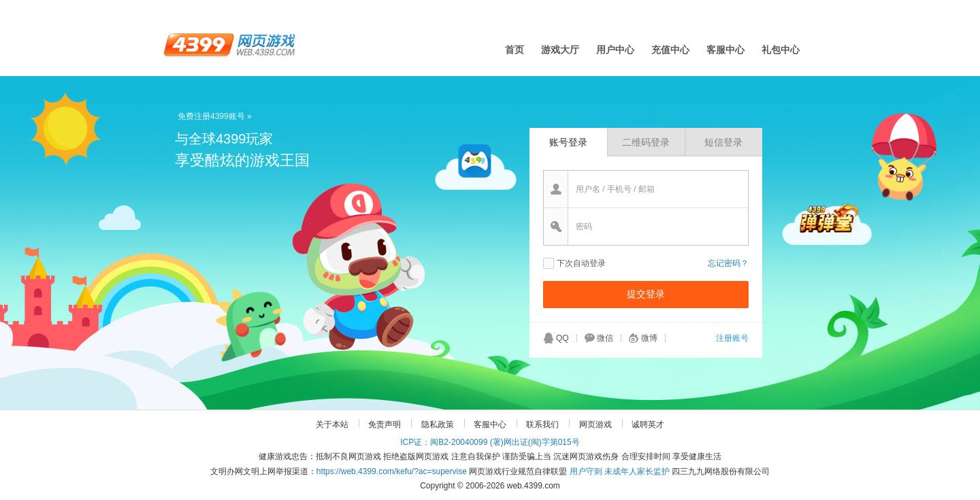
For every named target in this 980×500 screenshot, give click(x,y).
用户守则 (586, 471)
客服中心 (725, 50)
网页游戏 (595, 424)
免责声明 (385, 424)
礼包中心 (781, 50)
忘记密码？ (728, 263)
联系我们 (542, 424)
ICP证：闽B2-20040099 (444, 442)
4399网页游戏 (230, 44)
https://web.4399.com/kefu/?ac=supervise (392, 471)
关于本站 (332, 424)
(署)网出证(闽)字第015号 (535, 442)
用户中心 (615, 50)
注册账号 (732, 338)
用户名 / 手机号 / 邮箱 (615, 189)
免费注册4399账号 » (215, 116)
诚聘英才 (648, 424)
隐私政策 (438, 424)
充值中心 (670, 50)
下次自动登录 (581, 263)
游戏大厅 (560, 50)
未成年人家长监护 (637, 471)
